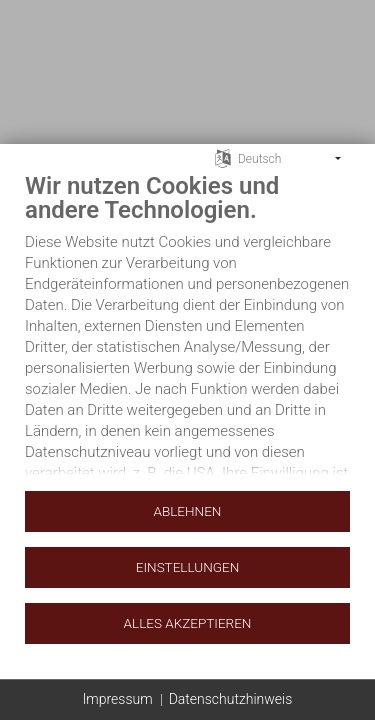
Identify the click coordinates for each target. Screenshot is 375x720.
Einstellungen (187, 567)
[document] (187, 330)
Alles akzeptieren (188, 623)
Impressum (118, 699)
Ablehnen (188, 511)
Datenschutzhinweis (231, 699)
